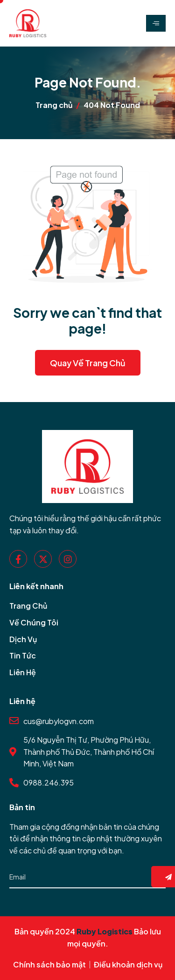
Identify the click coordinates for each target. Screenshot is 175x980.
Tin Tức (23, 655)
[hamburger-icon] (156, 23)
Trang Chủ (28, 606)
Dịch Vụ (23, 639)
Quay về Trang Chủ (88, 363)
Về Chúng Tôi (34, 622)
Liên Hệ (23, 672)
